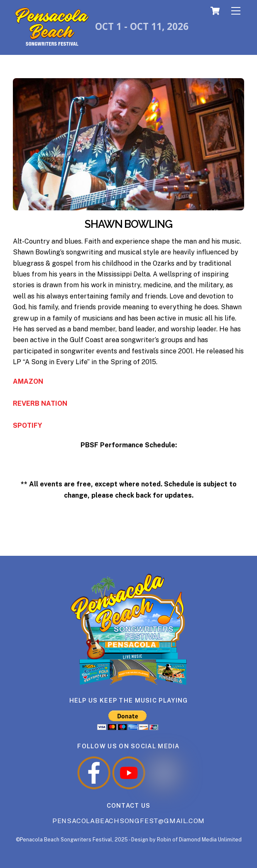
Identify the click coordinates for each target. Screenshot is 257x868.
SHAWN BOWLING (129, 224)
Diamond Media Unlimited (210, 840)
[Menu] (236, 11)
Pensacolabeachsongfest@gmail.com (128, 821)
